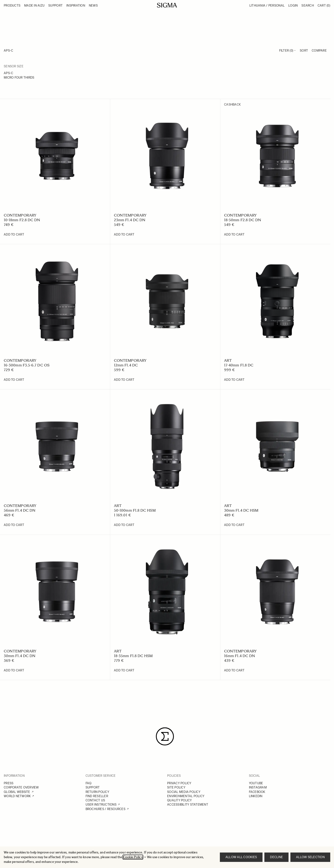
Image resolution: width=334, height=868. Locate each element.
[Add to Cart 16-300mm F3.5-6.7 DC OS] (14, 380)
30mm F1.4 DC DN (20, 656)
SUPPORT (93, 787)
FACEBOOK (257, 792)
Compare (319, 51)
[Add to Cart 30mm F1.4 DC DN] (14, 670)
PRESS (9, 783)
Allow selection (310, 857)
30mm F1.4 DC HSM (241, 510)
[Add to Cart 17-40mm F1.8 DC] (234, 380)
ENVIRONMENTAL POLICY (186, 796)
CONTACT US (95, 800)
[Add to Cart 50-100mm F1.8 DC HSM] (124, 525)
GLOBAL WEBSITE (17, 792)
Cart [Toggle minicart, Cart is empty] (324, 6)
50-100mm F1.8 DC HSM (135, 510)
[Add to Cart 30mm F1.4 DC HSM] (234, 525)
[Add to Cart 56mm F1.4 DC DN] (14, 525)
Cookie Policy (133, 857)
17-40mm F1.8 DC (239, 365)
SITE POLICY (176, 787)
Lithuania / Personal (267, 6)
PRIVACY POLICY (179, 783)
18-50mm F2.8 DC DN (243, 220)
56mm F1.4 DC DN (20, 510)
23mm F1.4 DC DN (130, 220)
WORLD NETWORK (17, 796)
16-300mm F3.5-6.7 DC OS (27, 365)
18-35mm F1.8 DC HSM (133, 656)
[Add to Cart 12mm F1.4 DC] (124, 380)
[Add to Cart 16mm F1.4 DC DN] (234, 670)
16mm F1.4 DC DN (240, 656)
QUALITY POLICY (180, 800)
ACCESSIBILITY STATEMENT (188, 805)
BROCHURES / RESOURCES (105, 809)
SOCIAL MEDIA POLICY (184, 792)
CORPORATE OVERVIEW (21, 787)
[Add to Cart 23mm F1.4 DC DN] (124, 235)
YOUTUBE (256, 783)
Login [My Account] (293, 6)
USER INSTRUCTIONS (101, 805)
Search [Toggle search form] (308, 6)
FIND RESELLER (97, 796)
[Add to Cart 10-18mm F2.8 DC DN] (14, 235)
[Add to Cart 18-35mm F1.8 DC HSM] (124, 670)
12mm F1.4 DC (126, 365)
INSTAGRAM (258, 787)
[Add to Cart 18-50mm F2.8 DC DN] (234, 235)
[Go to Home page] (167, 5)
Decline (276, 857)
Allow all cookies (241, 857)
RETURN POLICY (97, 792)
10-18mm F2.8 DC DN (22, 220)
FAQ (89, 783)
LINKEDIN (256, 796)
